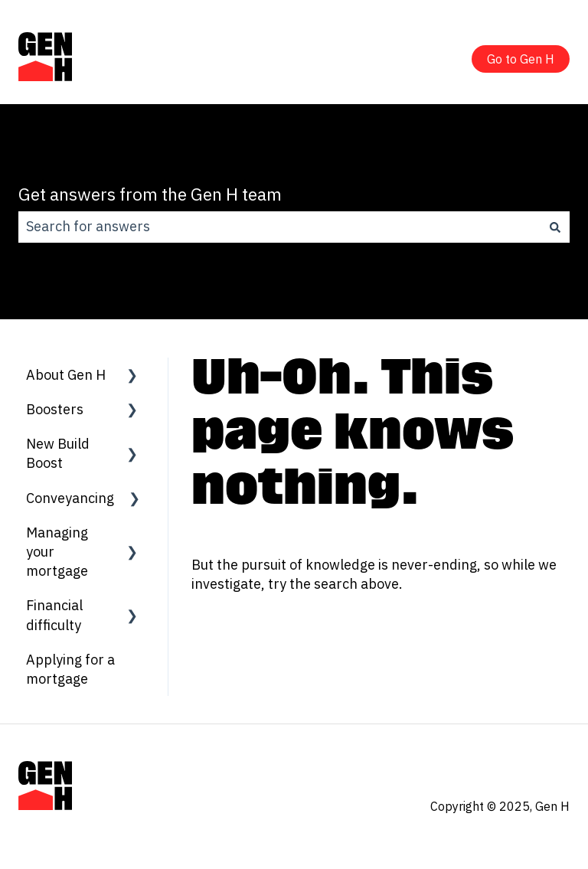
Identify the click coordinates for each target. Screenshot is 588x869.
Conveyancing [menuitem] (70, 498)
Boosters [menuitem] (55, 409)
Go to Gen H (521, 59)
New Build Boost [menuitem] (58, 453)
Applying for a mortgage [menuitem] (70, 669)
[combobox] (279, 227)
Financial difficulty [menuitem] (54, 615)
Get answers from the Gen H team (150, 194)
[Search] (555, 227)
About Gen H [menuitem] (66, 375)
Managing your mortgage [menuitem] (57, 552)
